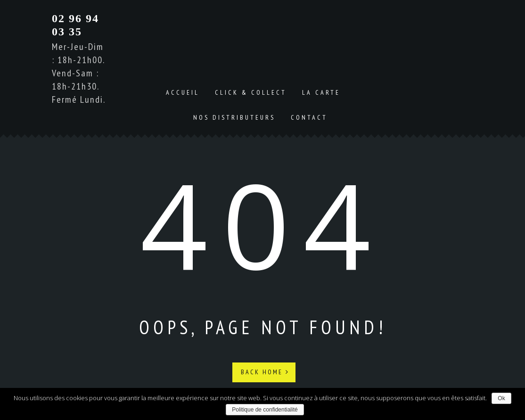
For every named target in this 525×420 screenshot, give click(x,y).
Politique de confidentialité (265, 410)
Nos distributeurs (234, 117)
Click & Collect (251, 92)
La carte (321, 92)
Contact (309, 117)
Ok (501, 398)
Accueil (183, 92)
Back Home (265, 372)
